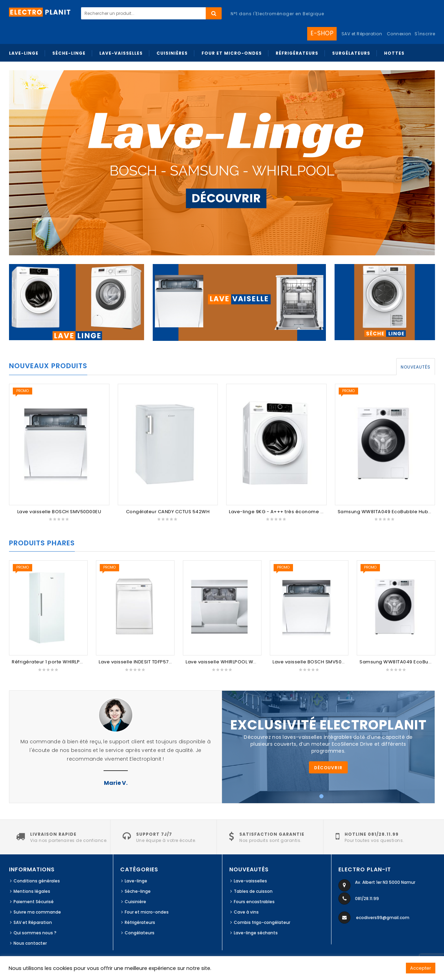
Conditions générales (37, 881)
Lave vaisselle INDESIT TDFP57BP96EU (143, 662)
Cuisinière (135, 902)
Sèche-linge (138, 891)
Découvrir (328, 768)
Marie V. (116, 783)
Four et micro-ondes (147, 912)
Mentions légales (32, 891)
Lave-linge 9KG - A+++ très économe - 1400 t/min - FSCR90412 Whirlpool (316, 512)
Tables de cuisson (253, 891)
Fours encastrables (254, 902)
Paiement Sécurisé (34, 902)
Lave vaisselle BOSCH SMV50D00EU (59, 512)
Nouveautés (416, 367)
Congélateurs (140, 933)
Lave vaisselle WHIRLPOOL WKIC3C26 (230, 662)
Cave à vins (246, 912)
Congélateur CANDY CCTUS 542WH (168, 512)
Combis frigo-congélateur (262, 922)
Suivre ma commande (37, 912)
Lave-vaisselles (250, 881)
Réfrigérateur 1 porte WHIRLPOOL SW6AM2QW (66, 662)
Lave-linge (136, 881)
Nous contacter (30, 943)
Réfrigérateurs (140, 922)
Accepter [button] (421, 968)
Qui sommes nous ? (35, 933)
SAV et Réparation (33, 922)
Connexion (399, 34)
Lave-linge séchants (256, 933)
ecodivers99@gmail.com (383, 918)
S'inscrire (425, 34)
